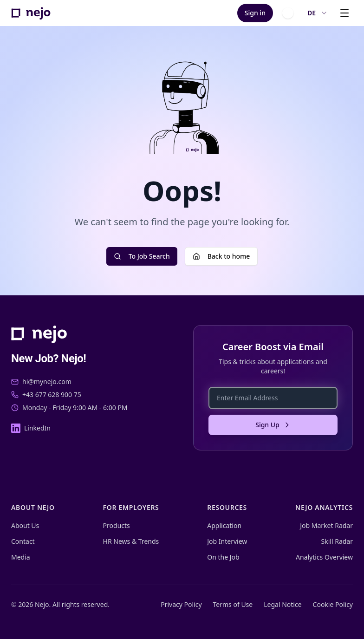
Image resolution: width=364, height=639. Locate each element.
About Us (25, 525)
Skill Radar (337, 541)
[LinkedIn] (31, 428)
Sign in (255, 13)
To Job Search (142, 256)
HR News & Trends (131, 541)
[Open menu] (344, 13)
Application (224, 525)
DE (318, 13)
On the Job (223, 557)
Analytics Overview (324, 557)
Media (21, 557)
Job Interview (227, 541)
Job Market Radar (326, 525)
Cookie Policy (333, 604)
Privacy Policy (181, 604)
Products (117, 525)
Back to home (221, 256)
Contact (23, 541)
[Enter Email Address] (273, 398)
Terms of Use (233, 604)
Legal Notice (283, 604)
